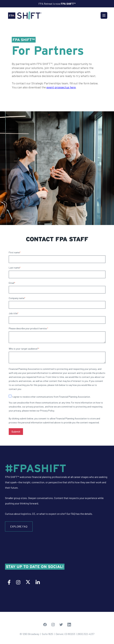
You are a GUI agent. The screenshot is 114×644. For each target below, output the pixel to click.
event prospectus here (61, 87)
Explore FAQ (19, 526)
